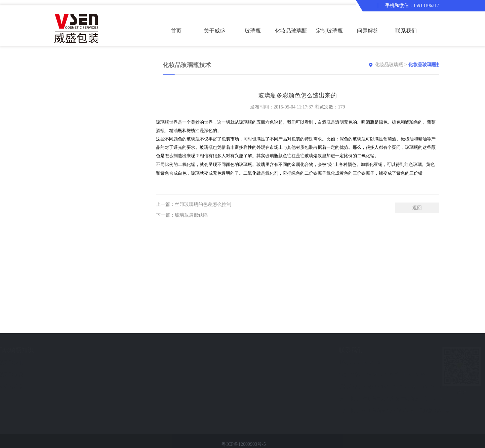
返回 (417, 213)
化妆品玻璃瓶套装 (291, 37)
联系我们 (406, 31)
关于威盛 (214, 31)
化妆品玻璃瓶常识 (82, 375)
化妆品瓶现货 (21, 399)
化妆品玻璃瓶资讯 (82, 363)
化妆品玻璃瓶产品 (31, 350)
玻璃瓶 (253, 31)
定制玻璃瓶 (329, 31)
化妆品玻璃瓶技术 (82, 387)
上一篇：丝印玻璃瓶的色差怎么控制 (194, 210)
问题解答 (368, 31)
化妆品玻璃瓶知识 (87, 350)
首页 (176, 31)
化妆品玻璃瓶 (402, 65)
